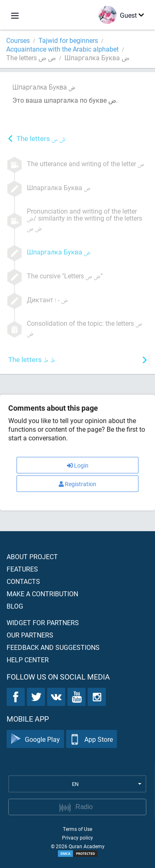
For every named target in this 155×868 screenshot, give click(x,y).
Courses (18, 40)
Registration (77, 484)
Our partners (30, 635)
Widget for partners (43, 622)
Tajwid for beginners (68, 40)
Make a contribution (42, 594)
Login (78, 465)
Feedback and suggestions (53, 647)
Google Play (35, 739)
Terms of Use (77, 829)
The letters (41, 139)
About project (32, 556)
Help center (28, 660)
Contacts (23, 581)
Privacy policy (77, 837)
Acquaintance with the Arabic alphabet (62, 49)
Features (22, 569)
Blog (15, 606)
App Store (92, 739)
